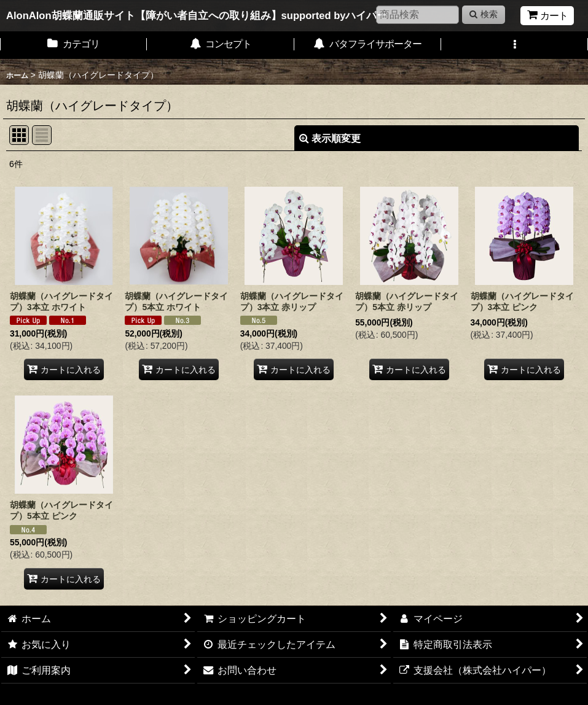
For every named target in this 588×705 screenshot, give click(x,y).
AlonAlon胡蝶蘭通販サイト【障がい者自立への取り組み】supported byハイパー (197, 16)
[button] (515, 45)
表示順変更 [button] (330, 138)
